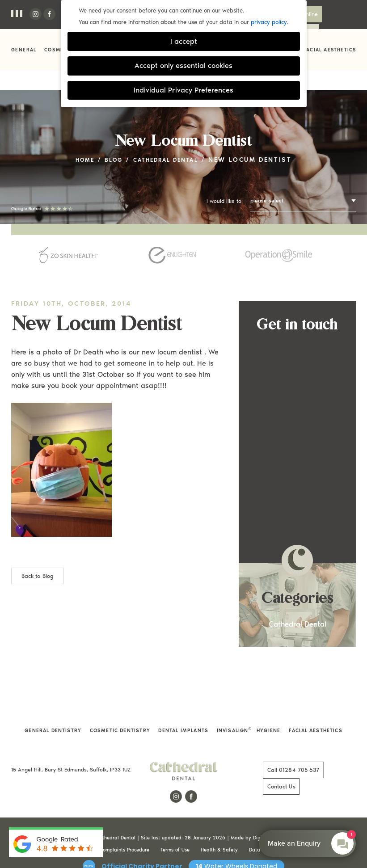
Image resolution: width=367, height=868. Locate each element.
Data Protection (267, 814)
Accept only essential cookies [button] (183, 65)
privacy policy (269, 22)
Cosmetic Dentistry (121, 712)
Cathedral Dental (169, 141)
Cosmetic (59, 50)
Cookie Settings (313, 814)
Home (77, 141)
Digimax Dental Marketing (283, 802)
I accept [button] (184, 41)
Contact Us (336, 14)
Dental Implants (183, 712)
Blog (110, 141)
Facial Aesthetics (330, 50)
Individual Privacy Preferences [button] (183, 90)
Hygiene (267, 712)
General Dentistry (55, 712)
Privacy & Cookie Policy (62, 814)
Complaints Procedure (124, 814)
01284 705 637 (285, 751)
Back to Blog (37, 557)
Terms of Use (175, 814)
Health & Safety (219, 814)
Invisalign (232, 712)
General (24, 50)
